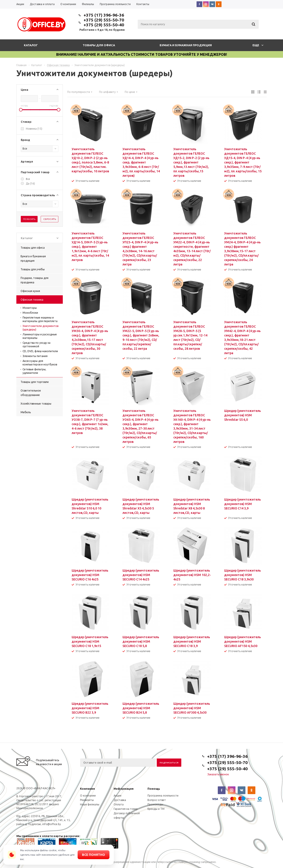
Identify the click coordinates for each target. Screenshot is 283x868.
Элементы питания (35, 356)
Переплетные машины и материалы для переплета (40, 319)
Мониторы (30, 308)
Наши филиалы (90, 804)
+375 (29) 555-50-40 (104, 25)
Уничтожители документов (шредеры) (40, 328)
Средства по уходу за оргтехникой (36, 345)
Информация (124, 789)
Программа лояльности (163, 796)
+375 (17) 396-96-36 (104, 15)
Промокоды (155, 804)
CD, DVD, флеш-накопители (40, 351)
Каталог (31, 45)
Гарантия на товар (126, 809)
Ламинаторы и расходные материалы (40, 336)
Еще (258, 45)
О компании (88, 796)
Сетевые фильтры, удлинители (34, 371)
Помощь (154, 789)
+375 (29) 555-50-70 (104, 20)
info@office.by (52, 824)
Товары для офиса (99, 45)
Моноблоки (30, 313)
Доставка (120, 800)
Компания (87, 789)
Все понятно (94, 855)
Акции (118, 796)
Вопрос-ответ (157, 800)
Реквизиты (87, 800)
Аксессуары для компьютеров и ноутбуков (40, 363)
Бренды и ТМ (156, 809)
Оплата (119, 804)
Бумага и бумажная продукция (186, 45)
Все (28, 179)
